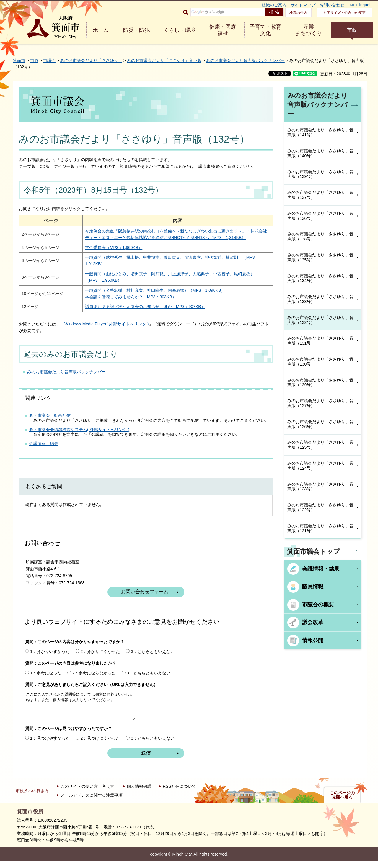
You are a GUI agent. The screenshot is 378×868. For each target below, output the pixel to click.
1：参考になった (46, 679)
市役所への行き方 (32, 797)
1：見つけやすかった (50, 745)
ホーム (101, 30)
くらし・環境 (180, 30)
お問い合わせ (332, 5)
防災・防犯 (136, 30)
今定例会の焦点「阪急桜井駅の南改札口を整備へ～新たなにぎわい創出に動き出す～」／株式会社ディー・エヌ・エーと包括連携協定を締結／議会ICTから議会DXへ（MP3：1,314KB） (161, 238)
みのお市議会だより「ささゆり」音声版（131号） (320, 341)
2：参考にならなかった (94, 679)
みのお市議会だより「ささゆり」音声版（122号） (320, 507)
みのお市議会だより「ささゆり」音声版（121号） (320, 528)
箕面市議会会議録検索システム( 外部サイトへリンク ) (79, 436)
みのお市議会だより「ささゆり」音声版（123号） (320, 487)
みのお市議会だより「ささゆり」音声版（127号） (320, 403)
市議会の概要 (318, 605)
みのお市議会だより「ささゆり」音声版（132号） (320, 320)
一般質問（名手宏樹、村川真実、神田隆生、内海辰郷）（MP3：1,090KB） (149, 297)
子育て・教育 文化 (265, 30)
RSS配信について (179, 793)
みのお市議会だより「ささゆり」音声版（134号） (320, 278)
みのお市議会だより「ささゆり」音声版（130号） (320, 362)
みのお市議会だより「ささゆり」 (91, 60)
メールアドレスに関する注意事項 (92, 802)
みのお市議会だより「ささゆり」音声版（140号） (320, 153)
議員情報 (313, 587)
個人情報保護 (139, 793)
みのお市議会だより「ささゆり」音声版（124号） (320, 466)
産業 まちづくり (309, 30)
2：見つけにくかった (100, 745)
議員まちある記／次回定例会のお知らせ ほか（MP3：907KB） (139, 313)
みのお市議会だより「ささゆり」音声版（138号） (320, 236)
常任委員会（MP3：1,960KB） (107, 254)
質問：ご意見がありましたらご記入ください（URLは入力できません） (91, 691)
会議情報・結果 (44, 450)
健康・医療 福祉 (223, 30)
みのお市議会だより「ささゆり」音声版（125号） (320, 445)
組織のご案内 (274, 5)
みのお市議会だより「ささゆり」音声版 (164, 60)
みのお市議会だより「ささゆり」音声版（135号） (320, 257)
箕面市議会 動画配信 (50, 422)
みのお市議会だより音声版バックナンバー (245, 60)
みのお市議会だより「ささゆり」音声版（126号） (320, 424)
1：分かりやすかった (50, 658)
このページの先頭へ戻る (342, 802)
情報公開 (313, 640)
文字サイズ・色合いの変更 (344, 13)
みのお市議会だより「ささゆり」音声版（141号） (320, 132)
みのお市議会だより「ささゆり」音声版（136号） (320, 216)
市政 (352, 30)
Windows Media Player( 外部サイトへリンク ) (107, 330)
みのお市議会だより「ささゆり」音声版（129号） (320, 383)
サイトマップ (303, 5)
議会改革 (313, 622)
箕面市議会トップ (313, 552)
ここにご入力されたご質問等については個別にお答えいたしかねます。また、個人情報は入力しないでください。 (80, 713)
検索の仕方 (298, 13)
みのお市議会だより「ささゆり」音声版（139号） (320, 174)
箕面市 (19, 60)
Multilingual (360, 5)
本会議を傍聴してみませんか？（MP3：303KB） (124, 303)
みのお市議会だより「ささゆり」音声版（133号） (320, 299)
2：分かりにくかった (100, 658)
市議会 (49, 60)
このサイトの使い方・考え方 (87, 793)
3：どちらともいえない (153, 658)
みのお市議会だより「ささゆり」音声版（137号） (320, 195)
